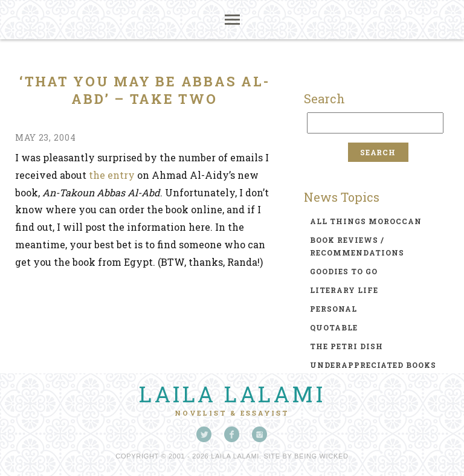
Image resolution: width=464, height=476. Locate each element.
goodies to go (344, 271)
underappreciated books (373, 365)
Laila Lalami (232, 394)
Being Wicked (321, 456)
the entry (112, 175)
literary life (344, 290)
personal (333, 309)
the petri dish (346, 346)
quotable (334, 327)
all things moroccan (366, 221)
